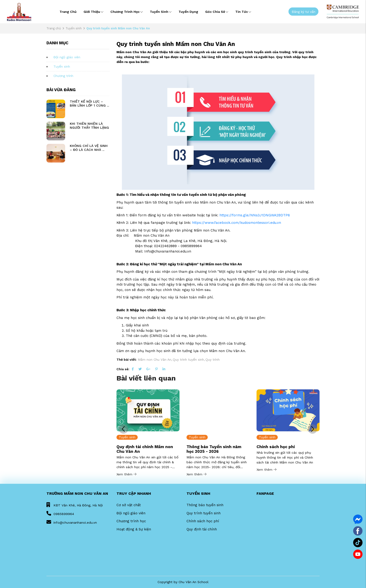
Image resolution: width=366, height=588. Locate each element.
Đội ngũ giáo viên (67, 57)
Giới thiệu (93, 12)
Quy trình (213, 360)
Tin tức (243, 12)
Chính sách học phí (276, 447)
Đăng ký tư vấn (304, 11)
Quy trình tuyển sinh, (189, 360)
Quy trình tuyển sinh (204, 513)
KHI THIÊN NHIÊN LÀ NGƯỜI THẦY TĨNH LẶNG (89, 126)
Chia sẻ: (123, 369)
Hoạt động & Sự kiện (134, 529)
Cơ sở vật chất (129, 505)
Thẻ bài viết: (127, 360)
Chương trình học (127, 12)
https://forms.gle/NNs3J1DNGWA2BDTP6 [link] (255, 215)
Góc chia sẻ (217, 12)
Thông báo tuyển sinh (205, 505)
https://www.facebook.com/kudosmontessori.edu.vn (237, 223)
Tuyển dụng (188, 12)
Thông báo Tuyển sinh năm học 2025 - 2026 (214, 449)
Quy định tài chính (202, 529)
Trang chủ (68, 12)
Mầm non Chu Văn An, (155, 360)
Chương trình (63, 76)
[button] (313, 429)
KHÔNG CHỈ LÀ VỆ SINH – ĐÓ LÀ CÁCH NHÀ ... (89, 148)
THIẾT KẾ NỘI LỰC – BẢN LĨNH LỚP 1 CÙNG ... (89, 103)
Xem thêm (126, 474)
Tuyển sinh (161, 12)
